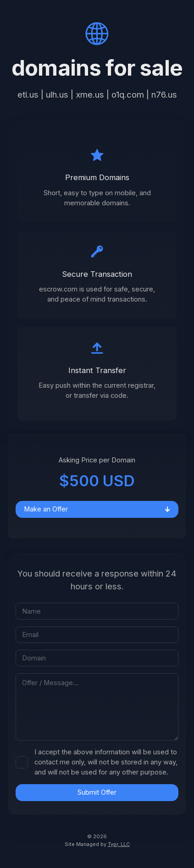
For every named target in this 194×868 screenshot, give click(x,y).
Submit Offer (97, 792)
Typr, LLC (119, 844)
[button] (97, 34)
